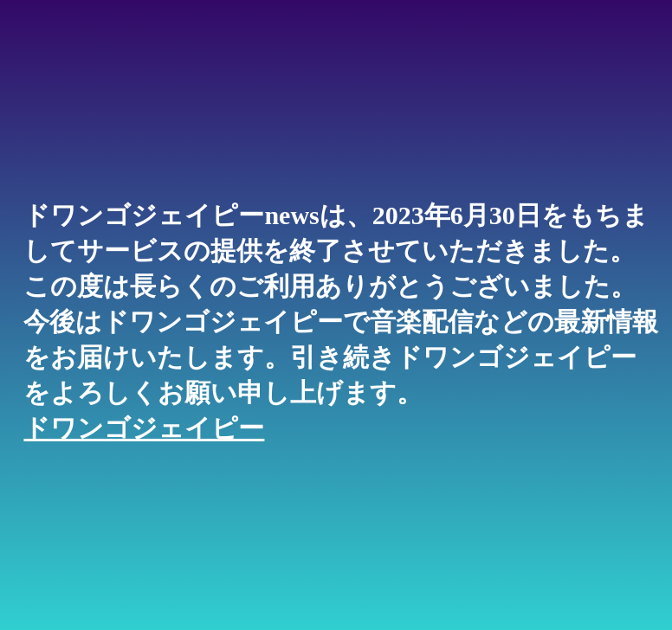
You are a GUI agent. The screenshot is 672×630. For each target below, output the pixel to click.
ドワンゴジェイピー (144, 428)
